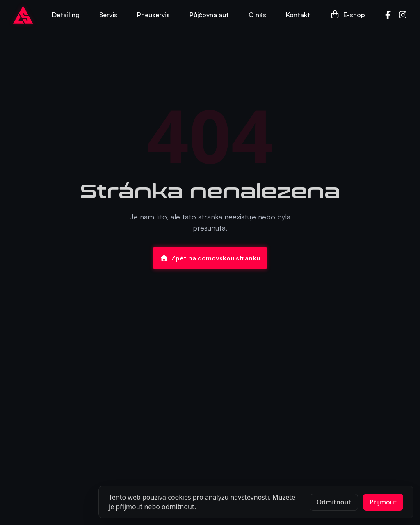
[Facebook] (388, 15)
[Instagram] (403, 15)
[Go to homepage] (23, 15)
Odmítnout (334, 502)
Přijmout (383, 502)
